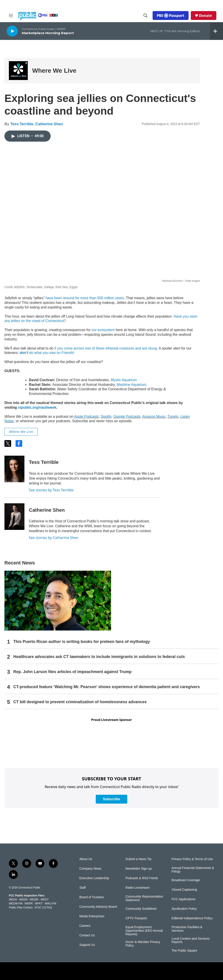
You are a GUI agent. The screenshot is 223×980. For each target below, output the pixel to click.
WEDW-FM (16, 904)
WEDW (34, 900)
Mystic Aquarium (124, 380)
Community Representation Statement (144, 898)
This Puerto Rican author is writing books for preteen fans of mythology (82, 642)
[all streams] (216, 31)
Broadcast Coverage (186, 880)
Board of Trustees (92, 897)
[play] (12, 31)
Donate (205, 16)
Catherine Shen (49, 124)
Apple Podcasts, (87, 417)
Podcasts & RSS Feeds (142, 878)
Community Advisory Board (98, 907)
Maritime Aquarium (131, 385)
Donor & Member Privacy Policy (143, 944)
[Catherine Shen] (14, 517)
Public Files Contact (21, 908)
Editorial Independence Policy (192, 918)
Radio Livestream (138, 888)
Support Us (87, 945)
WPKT (39, 904)
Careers (85, 926)
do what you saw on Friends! (52, 353)
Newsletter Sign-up (139, 869)
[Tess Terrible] (14, 469)
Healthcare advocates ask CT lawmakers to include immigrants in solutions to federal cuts (99, 657)
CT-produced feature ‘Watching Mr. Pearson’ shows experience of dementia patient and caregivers (107, 687)
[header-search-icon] (145, 16)
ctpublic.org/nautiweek (37, 407)
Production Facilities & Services (187, 929)
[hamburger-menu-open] (11, 16)
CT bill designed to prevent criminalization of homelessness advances (80, 702)
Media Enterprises (92, 916)
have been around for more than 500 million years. (85, 298)
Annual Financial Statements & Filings (193, 870)
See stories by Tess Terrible (51, 490)
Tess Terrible (22, 124)
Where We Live (54, 71)
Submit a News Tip (138, 859)
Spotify (106, 417)
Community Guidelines (141, 909)
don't (24, 353)
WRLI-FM (51, 904)
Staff (83, 888)
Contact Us (87, 935)
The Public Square (184, 951)
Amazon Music (154, 417)
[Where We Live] (18, 71)
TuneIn (173, 417)
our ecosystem (103, 330)
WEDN (23, 900)
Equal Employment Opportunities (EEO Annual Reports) (144, 931)
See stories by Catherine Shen (54, 538)
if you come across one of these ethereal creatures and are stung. (106, 348)
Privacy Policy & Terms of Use (192, 859)
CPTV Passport (136, 918)
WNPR (29, 904)
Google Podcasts (127, 417)
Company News (90, 869)
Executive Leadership (94, 878)
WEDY (45, 900)
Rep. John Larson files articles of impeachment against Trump (72, 672)
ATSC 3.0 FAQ (43, 908)
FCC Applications (183, 899)
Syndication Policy (184, 909)
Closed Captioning (184, 890)
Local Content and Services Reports (190, 940)
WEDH (13, 900)
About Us (86, 859)
